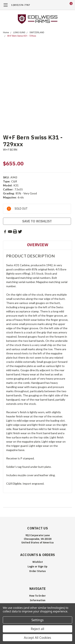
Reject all (37, 629)
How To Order (37, 596)
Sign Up (43, 566)
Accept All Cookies (38, 638)
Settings (37, 620)
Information (38, 600)
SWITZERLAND (37, 32)
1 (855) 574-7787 (20, 5)
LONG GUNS (19, 32)
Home (6, 32)
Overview (38, 245)
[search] (55, 5)
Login (31, 566)
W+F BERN (10, 149)
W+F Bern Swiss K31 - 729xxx (22, 36)
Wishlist (38, 562)
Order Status (37, 571)
